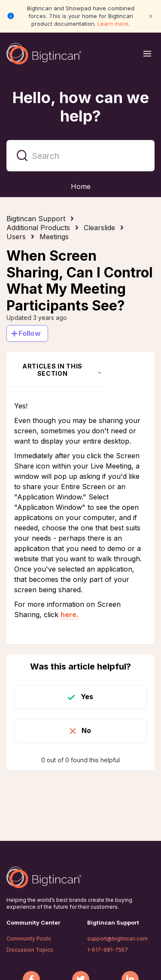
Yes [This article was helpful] (87, 697)
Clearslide (99, 228)
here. (70, 615)
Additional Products (38, 228)
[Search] (80, 156)
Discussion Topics (30, 950)
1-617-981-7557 (108, 950)
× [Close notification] (151, 16)
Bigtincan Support (36, 219)
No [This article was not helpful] (86, 730)
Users (16, 237)
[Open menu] (147, 54)
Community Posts (29, 939)
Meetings (54, 237)
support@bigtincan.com (117, 939)
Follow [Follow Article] (30, 333)
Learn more (113, 24)
